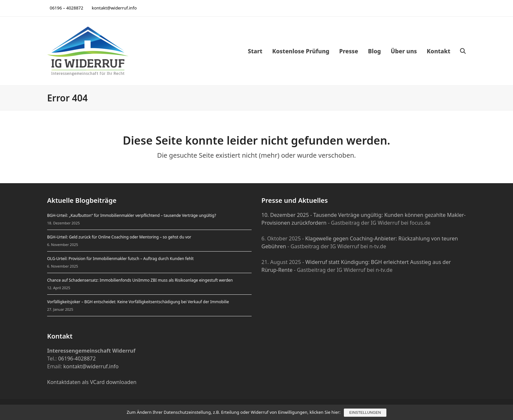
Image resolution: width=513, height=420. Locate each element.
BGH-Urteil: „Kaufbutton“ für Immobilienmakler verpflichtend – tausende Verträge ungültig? (132, 215)
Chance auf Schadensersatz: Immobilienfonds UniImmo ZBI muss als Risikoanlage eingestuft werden (140, 280)
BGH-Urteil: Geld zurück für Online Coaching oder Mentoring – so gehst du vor (119, 237)
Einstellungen (365, 413)
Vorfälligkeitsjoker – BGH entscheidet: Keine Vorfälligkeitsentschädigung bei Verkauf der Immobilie (138, 302)
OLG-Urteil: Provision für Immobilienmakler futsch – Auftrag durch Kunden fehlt (120, 259)
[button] (463, 51)
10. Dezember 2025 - (287, 215)
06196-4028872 (77, 359)
